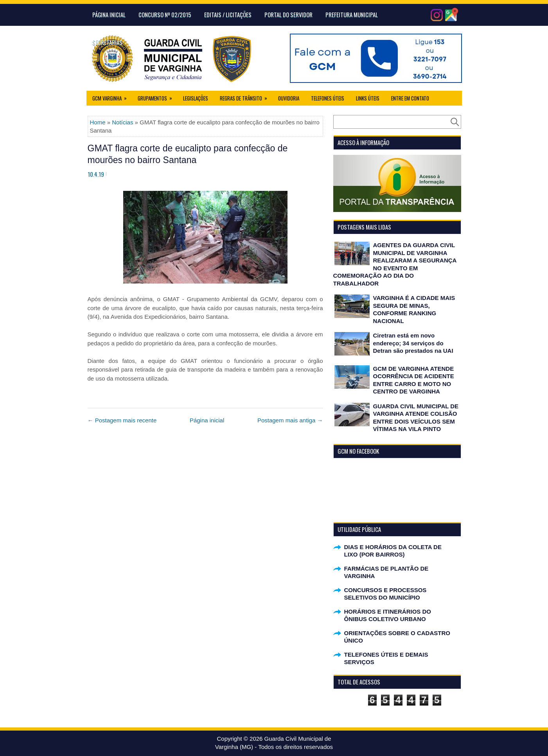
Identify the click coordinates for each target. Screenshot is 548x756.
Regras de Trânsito (246, 96)
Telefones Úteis (328, 98)
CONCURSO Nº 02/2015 (165, 14)
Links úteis (368, 98)
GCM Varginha (112, 96)
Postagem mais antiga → (290, 420)
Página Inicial (109, 14)
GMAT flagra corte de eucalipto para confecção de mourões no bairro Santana (188, 154)
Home (98, 122)
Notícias (122, 122)
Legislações (196, 98)
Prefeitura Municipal (352, 14)
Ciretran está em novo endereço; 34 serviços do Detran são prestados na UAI (413, 343)
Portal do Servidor (288, 14)
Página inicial (207, 420)
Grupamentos (157, 96)
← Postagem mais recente (122, 420)
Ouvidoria (289, 98)
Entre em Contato (410, 98)
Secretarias (107, 42)
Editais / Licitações (228, 14)
